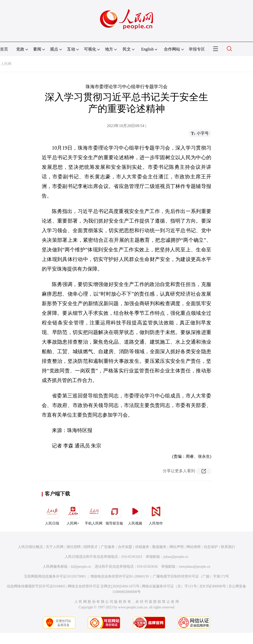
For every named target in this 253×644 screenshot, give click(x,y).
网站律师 (194, 547)
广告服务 (108, 547)
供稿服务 (142, 547)
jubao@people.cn (176, 557)
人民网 (6, 64)
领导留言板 (114, 514)
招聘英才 (91, 547)
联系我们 (228, 547)
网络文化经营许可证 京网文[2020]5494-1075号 (104, 586)
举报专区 (197, 49)
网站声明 (177, 547)
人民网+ (73, 514)
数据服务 (159, 547)
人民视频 (135, 514)
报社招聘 (74, 547)
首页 (4, 49)
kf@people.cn (81, 567)
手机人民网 (94, 514)
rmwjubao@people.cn (195, 567)
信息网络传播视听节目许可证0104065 (36, 586)
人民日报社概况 (30, 547)
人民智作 (156, 514)
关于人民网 (55, 547)
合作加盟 (125, 547)
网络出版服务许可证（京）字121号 (169, 586)
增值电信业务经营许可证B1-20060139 (120, 576)
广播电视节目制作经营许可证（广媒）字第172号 (191, 576)
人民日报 (52, 514)
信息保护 (211, 547)
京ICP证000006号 (213, 586)
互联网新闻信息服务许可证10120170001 (55, 576)
